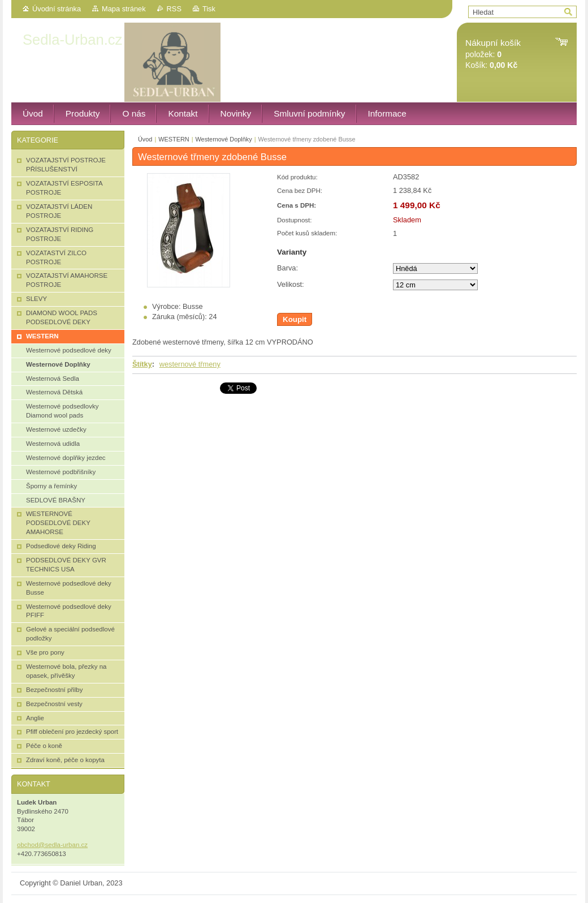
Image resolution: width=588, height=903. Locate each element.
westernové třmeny (190, 364)
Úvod (145, 139)
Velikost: (291, 284)
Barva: (287, 268)
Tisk (209, 9)
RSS (174, 9)
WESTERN (174, 139)
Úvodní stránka (57, 9)
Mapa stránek (124, 9)
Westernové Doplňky (224, 139)
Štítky (142, 364)
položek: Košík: (493, 54)
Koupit (295, 319)
